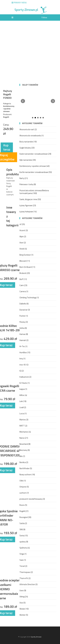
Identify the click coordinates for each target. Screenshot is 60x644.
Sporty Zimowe (36, 637)
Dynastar (25, 310)
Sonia (24, 536)
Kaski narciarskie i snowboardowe (35, 154)
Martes (24, 420)
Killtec (23, 395)
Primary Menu (19, 3)
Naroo (24, 438)
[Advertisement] (30, 52)
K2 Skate (25, 383)
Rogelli (24, 511)
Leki (23, 401)
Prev (23, 101)
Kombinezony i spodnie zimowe (34, 166)
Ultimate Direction (28, 584)
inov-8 (24, 365)
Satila (23, 523)
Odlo (23, 481)
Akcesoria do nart (28, 129)
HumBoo (25, 352)
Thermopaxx (26, 572)
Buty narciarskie (28, 142)
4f (22, 224)
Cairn (23, 285)
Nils (22, 456)
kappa (23, 389)
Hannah (24, 340)
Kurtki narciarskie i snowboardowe (36, 172)
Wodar (24, 609)
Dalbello (24, 304)
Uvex (23, 590)
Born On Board (27, 267)
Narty (24, 178)
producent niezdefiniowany (32, 499)
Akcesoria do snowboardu (32, 136)
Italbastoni (25, 377)
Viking (24, 597)
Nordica (24, 462)
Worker (24, 615)
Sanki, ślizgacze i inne (30, 199)
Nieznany (25, 450)
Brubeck (25, 273)
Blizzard (25, 261)
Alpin (23, 236)
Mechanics (25, 432)
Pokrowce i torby (28, 184)
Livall (23, 407)
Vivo (22, 603)
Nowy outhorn (27, 475)
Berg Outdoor (26, 255)
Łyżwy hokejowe (28, 212)
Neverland (25, 444)
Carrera (24, 291)
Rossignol (25, 517)
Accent (24, 230)
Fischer (24, 316)
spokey (24, 542)
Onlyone (24, 487)
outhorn (24, 493)
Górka (23, 328)
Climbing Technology (29, 298)
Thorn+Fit (25, 578)
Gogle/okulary (27, 148)
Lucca (23, 413)
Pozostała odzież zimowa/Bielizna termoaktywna (34, 192)
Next (53, 101)
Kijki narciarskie (28, 160)
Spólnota (25, 548)
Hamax (24, 334)
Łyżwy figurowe (28, 205)
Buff (23, 279)
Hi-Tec (23, 346)
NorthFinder (26, 468)
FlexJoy (24, 322)
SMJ (22, 529)
